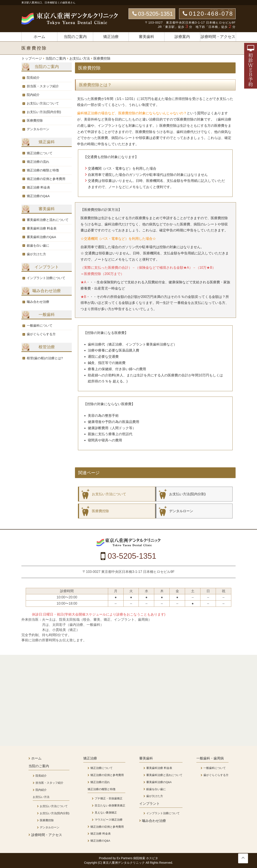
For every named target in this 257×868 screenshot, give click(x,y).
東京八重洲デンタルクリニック (124, 863)
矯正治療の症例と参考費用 (46, 179)
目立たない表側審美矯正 (110, 805)
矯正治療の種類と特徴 (43, 170)
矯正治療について (40, 153)
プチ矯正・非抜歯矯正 (109, 798)
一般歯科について (40, 325)
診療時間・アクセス (218, 37)
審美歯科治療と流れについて (48, 220)
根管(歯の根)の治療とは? (45, 358)
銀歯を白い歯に (38, 245)
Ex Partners (125, 858)
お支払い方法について (43, 103)
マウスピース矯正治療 (109, 820)
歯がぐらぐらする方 (41, 334)
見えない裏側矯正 (106, 813)
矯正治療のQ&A (38, 196)
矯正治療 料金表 (38, 187)
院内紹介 (33, 95)
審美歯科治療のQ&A (41, 237)
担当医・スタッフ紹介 (43, 86)
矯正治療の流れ (38, 162)
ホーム (39, 37)
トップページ (32, 59)
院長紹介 (33, 78)
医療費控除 (35, 120)
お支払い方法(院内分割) (44, 112)
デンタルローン (38, 129)
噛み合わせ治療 (38, 302)
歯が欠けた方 (36, 254)
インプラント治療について (46, 278)
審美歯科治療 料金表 (42, 228)
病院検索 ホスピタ (146, 858)
